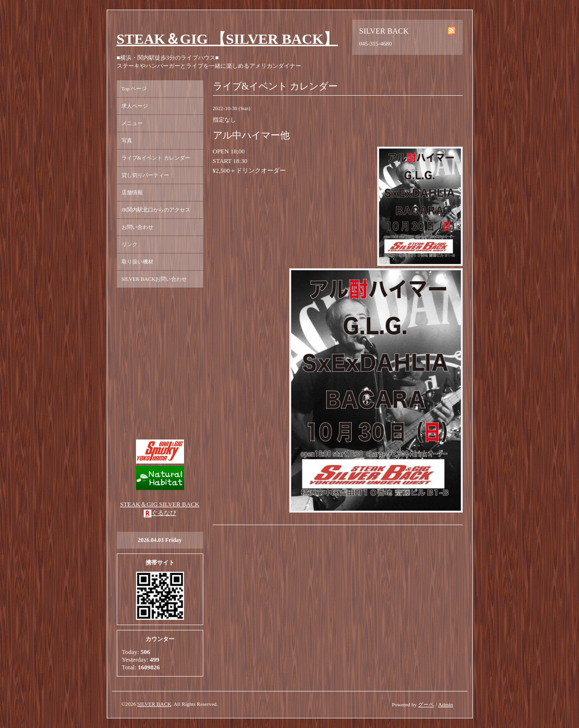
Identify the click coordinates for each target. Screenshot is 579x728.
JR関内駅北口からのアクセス (156, 210)
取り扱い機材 (137, 262)
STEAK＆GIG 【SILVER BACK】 (228, 39)
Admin (446, 704)
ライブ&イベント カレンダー (156, 158)
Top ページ (134, 88)
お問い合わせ (137, 227)
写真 (127, 140)
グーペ (426, 704)
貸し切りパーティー (145, 175)
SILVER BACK (154, 704)
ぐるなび (164, 513)
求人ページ (135, 106)
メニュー (132, 123)
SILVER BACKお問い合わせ (154, 279)
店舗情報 (132, 192)
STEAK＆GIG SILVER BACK (160, 504)
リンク (129, 244)
